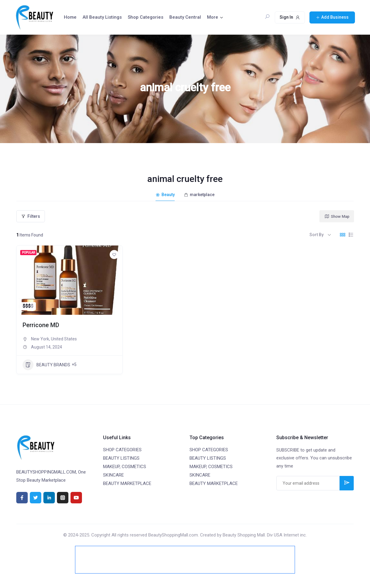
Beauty (165, 195)
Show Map (337, 216)
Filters (31, 216)
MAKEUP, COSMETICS (125, 467)
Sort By (317, 235)
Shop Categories (146, 17)
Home (70, 17)
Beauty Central (185, 17)
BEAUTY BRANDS (46, 365)
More (213, 17)
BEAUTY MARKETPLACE (127, 483)
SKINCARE (113, 475)
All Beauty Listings (102, 17)
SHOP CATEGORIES (122, 450)
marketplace (199, 195)
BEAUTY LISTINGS (121, 458)
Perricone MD (41, 325)
